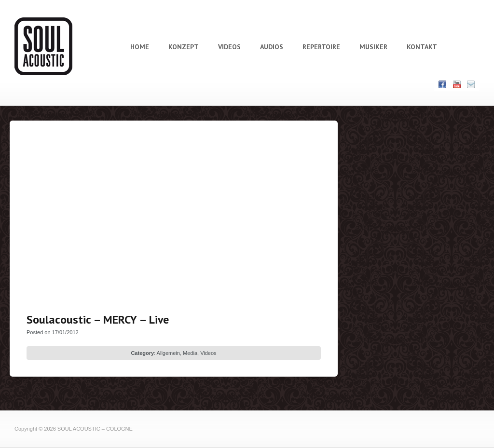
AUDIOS (272, 47)
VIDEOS (229, 47)
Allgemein (168, 353)
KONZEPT (184, 47)
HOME (140, 47)
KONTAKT (422, 47)
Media (190, 353)
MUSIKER (373, 47)
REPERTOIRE (321, 47)
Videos (208, 353)
